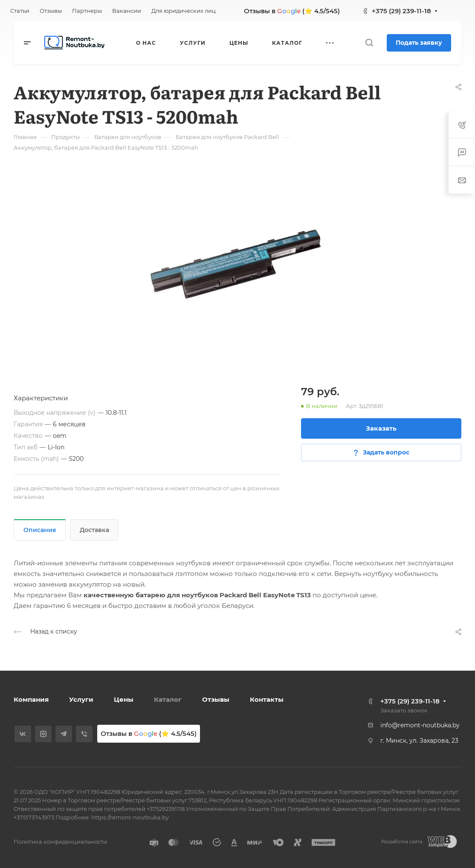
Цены (124, 699)
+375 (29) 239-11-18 (401, 11)
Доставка (94, 530)
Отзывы (216, 699)
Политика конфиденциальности (60, 842)
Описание (40, 530)
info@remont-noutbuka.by (420, 725)
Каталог (168, 699)
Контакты (267, 699)
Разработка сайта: (402, 842)
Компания (31, 699)
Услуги (81, 699)
